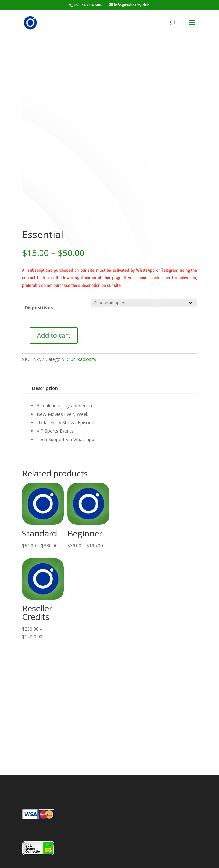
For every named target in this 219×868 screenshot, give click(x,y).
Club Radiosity (81, 359)
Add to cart (54, 335)
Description (45, 388)
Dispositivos (39, 308)
